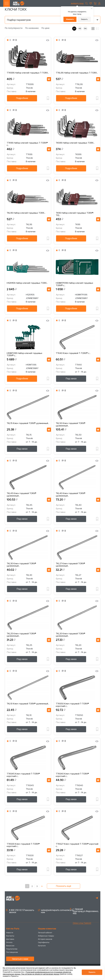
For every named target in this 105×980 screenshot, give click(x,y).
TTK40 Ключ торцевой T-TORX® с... (73, 353)
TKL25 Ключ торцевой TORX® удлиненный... (21, 635)
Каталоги (42, 946)
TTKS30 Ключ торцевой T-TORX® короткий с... (23, 845)
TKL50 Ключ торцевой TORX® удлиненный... (71, 425)
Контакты (10, 936)
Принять (92, 972)
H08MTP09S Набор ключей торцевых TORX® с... (74, 284)
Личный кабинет (45, 933)
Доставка (10, 939)
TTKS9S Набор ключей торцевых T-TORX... (28, 73)
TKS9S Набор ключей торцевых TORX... (75, 143)
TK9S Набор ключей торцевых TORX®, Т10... (75, 214)
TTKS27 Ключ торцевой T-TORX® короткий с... (77, 845)
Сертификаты (44, 942)
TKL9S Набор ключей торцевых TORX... (26, 213)
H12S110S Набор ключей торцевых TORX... (27, 283)
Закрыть (84, 19)
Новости (10, 933)
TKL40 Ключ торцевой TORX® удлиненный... (71, 495)
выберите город (77, 3)
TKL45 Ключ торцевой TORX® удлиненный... (21, 495)
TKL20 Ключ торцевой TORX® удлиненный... (70, 635)
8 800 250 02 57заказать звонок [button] (20, 911)
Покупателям (12, 949)
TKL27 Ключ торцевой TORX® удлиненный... (70, 565)
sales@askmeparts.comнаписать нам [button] (56, 911)
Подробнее (22, 98)
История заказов (45, 939)
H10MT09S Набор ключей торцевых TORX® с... (24, 355)
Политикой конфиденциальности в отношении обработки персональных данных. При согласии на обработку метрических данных (37, 973)
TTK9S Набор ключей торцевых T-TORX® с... (27, 144)
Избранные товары (46, 936)
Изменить (70, 19)
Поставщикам (12, 952)
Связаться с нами (20, 959)
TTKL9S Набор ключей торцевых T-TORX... (77, 73)
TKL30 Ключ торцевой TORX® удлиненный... (21, 565)
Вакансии (10, 946)
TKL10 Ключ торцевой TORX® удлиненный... (28, 704)
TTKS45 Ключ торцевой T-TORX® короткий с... (23, 775)
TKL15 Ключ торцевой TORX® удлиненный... (28, 423)
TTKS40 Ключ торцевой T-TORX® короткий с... (72, 775)
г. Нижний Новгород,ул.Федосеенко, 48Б (84, 911)
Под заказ (71, 379)
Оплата (9, 942)
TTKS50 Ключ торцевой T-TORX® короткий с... (72, 705)
